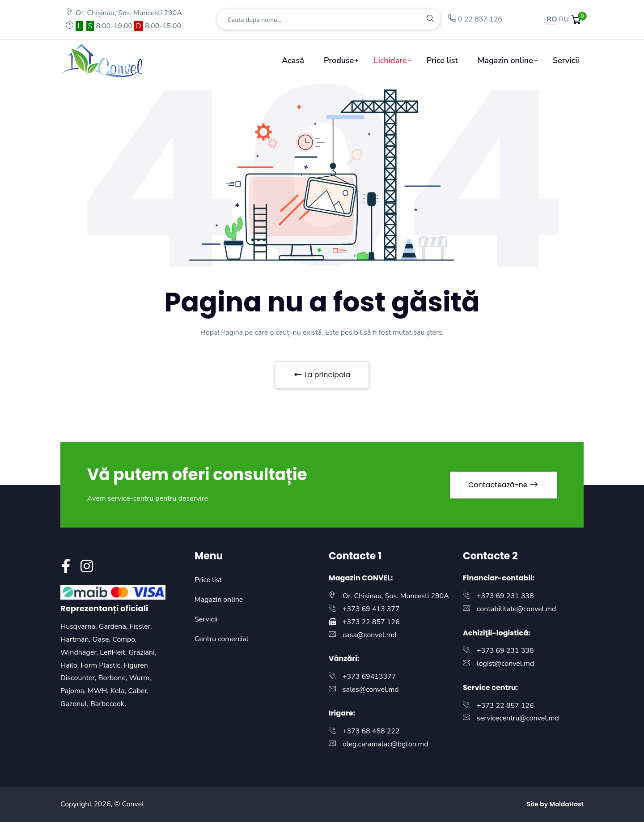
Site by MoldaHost (555, 804)
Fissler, (141, 626)
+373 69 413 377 (371, 609)
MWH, (99, 691)
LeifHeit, (114, 652)
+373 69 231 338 (505, 596)
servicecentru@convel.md (518, 718)
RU (564, 19)
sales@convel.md (371, 690)
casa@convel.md (370, 635)
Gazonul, (75, 704)
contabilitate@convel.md (516, 609)
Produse (339, 60)
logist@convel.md (505, 664)
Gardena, (114, 626)
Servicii (566, 60)
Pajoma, (74, 691)
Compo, (124, 639)
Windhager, (80, 652)
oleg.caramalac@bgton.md (386, 744)
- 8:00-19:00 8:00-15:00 (123, 26)
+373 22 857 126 (371, 622)
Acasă (293, 60)
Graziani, (143, 652)
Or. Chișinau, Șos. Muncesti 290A (123, 13)
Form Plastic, (102, 665)
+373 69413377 (369, 677)
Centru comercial (222, 639)
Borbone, (114, 678)
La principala (322, 375)
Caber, (138, 691)
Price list (442, 60)
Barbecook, (108, 704)
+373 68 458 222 (371, 731)
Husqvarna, (80, 626)
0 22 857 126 (475, 19)
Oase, (102, 639)
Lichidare (390, 60)
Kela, (119, 691)
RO (552, 19)
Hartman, (76, 639)
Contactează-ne (503, 485)
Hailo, (70, 665)
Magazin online (505, 60)
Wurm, (140, 678)
